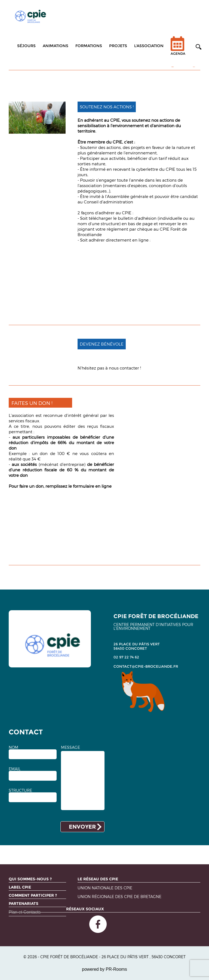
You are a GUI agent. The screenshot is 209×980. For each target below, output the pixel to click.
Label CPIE (20, 887)
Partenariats (24, 903)
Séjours (26, 46)
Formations (89, 46)
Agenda (178, 49)
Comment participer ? (33, 895)
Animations (56, 46)
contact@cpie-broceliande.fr (146, 666)
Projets (118, 46)
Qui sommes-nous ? (30, 879)
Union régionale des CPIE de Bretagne (119, 897)
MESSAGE (70, 747)
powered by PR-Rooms (104, 969)
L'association (149, 46)
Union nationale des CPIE (105, 888)
